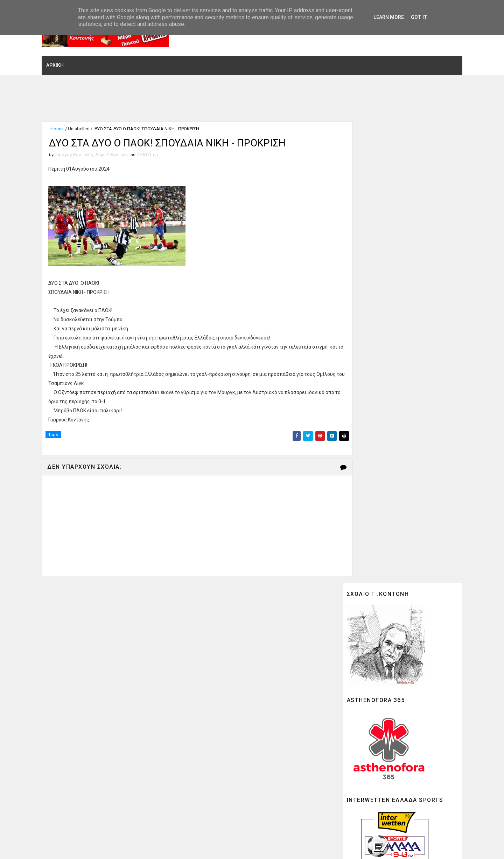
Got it (419, 17)
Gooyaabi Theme (164, 847)
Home (66, 125)
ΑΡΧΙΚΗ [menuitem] (64, 61)
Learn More (389, 17)
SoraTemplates (93, 847)
